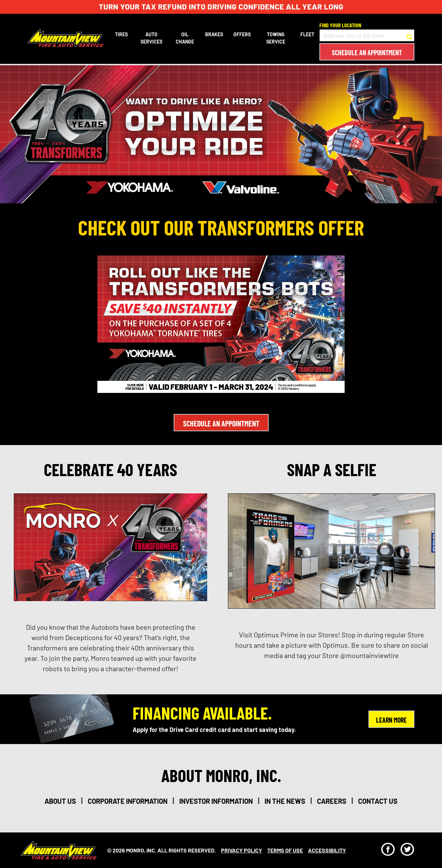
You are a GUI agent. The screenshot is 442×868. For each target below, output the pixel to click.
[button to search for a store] (409, 36)
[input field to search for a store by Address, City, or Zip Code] (367, 35)
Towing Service (276, 38)
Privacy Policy (242, 850)
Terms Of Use (285, 850)
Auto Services (151, 38)
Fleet (307, 34)
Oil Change (185, 38)
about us (60, 801)
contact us (378, 801)
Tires (121, 34)
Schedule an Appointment (367, 52)
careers (332, 801)
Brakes (214, 34)
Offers (242, 34)
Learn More (391, 720)
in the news (285, 801)
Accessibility (327, 850)
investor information (216, 801)
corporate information (128, 801)
